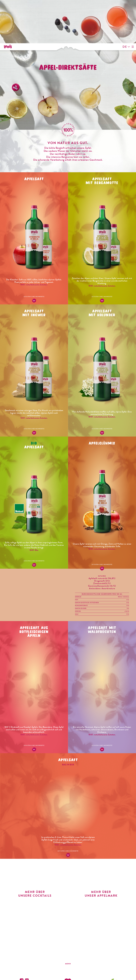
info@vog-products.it (112, 959)
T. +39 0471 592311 (112, 955)
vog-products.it (112, 962)
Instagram (27, 937)
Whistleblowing (103, 972)
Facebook (22, 937)
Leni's (9, 10)
